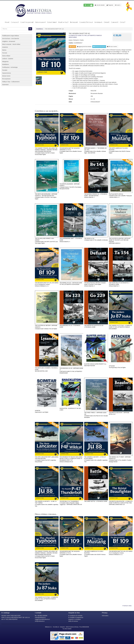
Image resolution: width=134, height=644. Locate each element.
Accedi (118, 5)
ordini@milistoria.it (40, 617)
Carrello (88, 5)
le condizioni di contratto (75, 616)
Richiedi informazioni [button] (99, 47)
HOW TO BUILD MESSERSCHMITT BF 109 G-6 (15, 617)
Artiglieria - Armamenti (9, 41)
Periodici (5, 70)
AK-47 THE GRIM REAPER (9, 619)
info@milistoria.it (40, 621)
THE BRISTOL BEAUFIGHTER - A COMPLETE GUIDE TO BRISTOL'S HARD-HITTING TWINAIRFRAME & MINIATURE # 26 (121, 503)
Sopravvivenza (7, 73)
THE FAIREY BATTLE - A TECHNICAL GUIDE (96, 501)
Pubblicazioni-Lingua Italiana (11, 36)
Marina (4, 50)
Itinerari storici (6, 76)
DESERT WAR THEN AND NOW (11, 616)
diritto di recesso (73, 621)
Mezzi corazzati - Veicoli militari (11, 44)
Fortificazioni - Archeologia (10, 67)
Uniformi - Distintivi (8, 59)
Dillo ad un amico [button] (112, 47)
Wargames (5, 62)
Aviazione (5, 47)
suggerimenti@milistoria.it (42, 619)
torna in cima (127, 606)
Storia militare (6, 56)
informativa (105, 616)
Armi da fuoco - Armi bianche (11, 39)
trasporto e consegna (75, 619)
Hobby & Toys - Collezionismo (11, 82)
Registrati (110, 5)
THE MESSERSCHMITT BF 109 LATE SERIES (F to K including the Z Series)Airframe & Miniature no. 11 (47, 284)
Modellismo (40, 29)
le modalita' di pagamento (76, 617)
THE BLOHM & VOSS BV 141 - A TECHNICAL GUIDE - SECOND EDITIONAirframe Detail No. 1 (96, 196)
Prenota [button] (72, 47)
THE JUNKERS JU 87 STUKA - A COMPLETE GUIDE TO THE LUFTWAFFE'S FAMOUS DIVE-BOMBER (120, 327)
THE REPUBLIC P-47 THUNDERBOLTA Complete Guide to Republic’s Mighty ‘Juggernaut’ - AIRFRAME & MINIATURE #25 (71, 503)
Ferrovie (5, 53)
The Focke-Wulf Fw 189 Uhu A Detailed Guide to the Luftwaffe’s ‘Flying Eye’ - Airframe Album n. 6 (120, 196)
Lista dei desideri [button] (100, 5)
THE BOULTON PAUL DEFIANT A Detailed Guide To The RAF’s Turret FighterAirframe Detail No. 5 (95, 284)
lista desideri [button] (84, 47)
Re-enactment (6, 79)
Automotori (5, 85)
